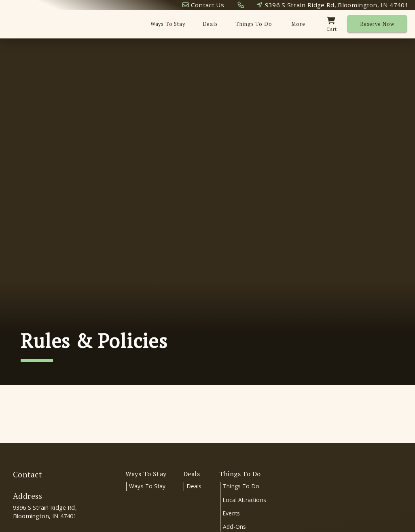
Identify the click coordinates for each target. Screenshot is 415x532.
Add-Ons (234, 527)
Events (231, 513)
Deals (210, 24)
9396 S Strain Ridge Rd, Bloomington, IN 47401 (337, 5)
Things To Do (241, 486)
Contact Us (207, 5)
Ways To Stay (168, 24)
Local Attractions (245, 500)
